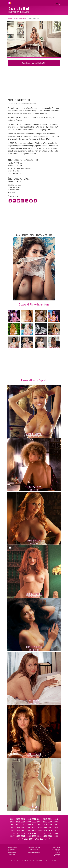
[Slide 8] (43, 298)
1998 (39, 825)
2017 (34, 819)
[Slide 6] (36, 298)
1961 (45, 836)
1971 (39, 833)
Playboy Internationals (20, 19)
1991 (29, 828)
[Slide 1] (18, 298)
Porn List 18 (36, 861)
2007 (39, 822)
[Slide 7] (39, 298)
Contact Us (57, 856)
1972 (34, 833)
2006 (45, 822)
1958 (20, 839)
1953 (48, 839)
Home (10, 19)
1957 (26, 839)
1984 (18, 830)
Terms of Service (55, 849)
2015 (45, 819)
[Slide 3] (25, 298)
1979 (45, 830)
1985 (12, 830)
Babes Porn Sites (44, 861)
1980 (39, 830)
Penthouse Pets (12, 852)
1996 (50, 825)
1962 (39, 836)
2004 (56, 822)
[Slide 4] (29, 298)
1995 (56, 825)
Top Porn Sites (29, 861)
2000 (29, 825)
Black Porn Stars (13, 848)
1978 (50, 830)
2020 (18, 819)
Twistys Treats (12, 854)
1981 (34, 830)
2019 (23, 819)
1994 (12, 828)
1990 (34, 828)
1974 (23, 833)
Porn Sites (14, 861)
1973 (29, 833)
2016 (39, 819)
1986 (56, 828)
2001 (23, 825)
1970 (45, 833)
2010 (23, 822)
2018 (29, 819)
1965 (23, 836)
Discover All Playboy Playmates (34, 380)
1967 (12, 836)
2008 (34, 822)
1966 (18, 836)
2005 (50, 822)
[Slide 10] (50, 298)
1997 (45, 825)
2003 (12, 825)
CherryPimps (12, 849)
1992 (23, 828)
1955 (37, 839)
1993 (18, 828)
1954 (42, 839)
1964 (29, 836)
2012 (12, 822)
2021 (12, 819)
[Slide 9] (47, 298)
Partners (57, 854)
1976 (12, 833)
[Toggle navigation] (57, 3)
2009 (29, 822)
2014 (50, 819)
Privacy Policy (56, 848)
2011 (18, 822)
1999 (34, 825)
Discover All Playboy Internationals (34, 304)
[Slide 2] (22, 298)
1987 (50, 828)
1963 (34, 836)
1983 (23, 830)
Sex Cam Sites (53, 861)
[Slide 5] (32, 298)
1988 (45, 828)
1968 (56, 833)
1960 (50, 836)
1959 (56, 836)
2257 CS (57, 852)
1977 (56, 830)
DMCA (58, 851)
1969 (50, 833)
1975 (18, 833)
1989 (39, 828)
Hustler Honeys (12, 851)
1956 (31, 839)
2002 (18, 825)
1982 (29, 830)
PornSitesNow (21, 861)
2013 (56, 819)
